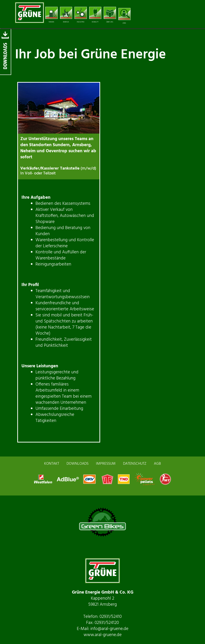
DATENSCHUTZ (135, 464)
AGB (157, 464)
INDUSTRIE (81, 15)
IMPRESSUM (106, 464)
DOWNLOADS (78, 464)
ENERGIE (66, 15)
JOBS (125, 16)
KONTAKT (52, 464)
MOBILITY (95, 15)
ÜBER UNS (110, 15)
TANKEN (51, 15)
